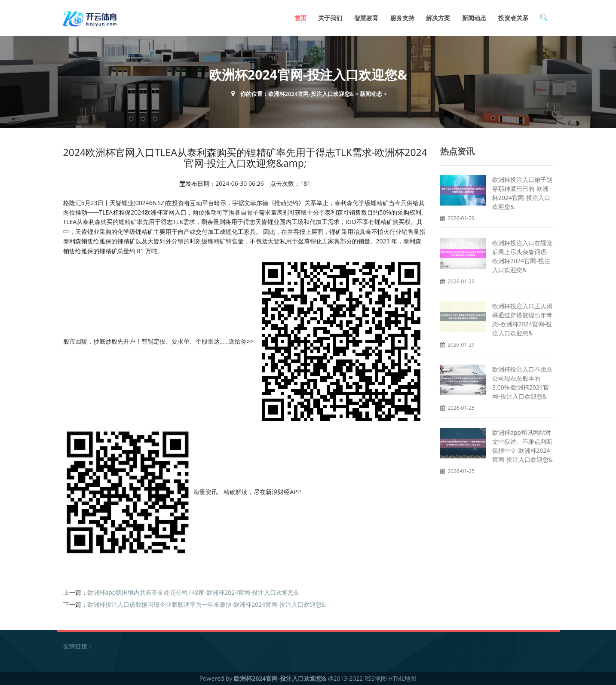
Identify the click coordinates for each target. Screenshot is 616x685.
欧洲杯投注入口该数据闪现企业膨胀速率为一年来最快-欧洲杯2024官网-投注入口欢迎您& (207, 604)
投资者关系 (513, 18)
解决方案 (438, 18)
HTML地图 (402, 678)
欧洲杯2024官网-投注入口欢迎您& (311, 94)
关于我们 (330, 18)
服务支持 (402, 18)
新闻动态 (474, 18)
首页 (300, 18)
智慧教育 (366, 18)
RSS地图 (376, 678)
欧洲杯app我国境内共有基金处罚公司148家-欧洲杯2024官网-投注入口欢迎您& (193, 592)
